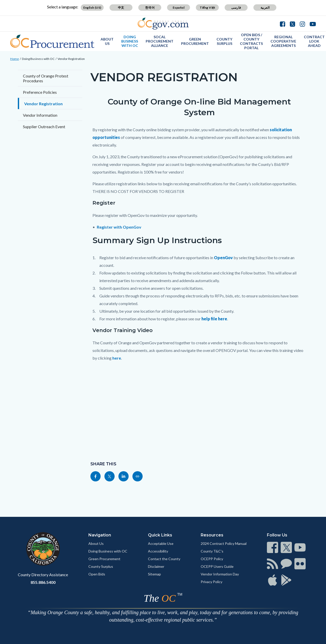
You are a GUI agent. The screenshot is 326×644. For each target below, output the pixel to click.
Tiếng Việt (208, 8)
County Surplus (224, 41)
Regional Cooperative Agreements (283, 41)
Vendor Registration (71, 59)
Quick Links (160, 535)
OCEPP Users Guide (217, 566)
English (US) (92, 8)
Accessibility (158, 551)
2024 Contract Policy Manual (224, 543)
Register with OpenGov (119, 227)
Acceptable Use (161, 543)
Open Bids (97, 574)
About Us (107, 41)
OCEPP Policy (212, 559)
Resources (212, 535)
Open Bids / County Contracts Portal (251, 41)
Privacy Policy (212, 582)
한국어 (150, 8)
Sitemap (154, 574)
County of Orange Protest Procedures (46, 78)
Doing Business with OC (130, 41)
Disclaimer (156, 566)
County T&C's (212, 551)
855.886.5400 (43, 582)
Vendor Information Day (220, 574)
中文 (121, 8)
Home (15, 59)
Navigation (100, 535)
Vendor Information (40, 115)
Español (179, 8)
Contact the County (164, 559)
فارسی (236, 8)
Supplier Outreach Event (44, 127)
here (117, 358)
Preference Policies (40, 92)
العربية (265, 8)
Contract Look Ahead (314, 41)
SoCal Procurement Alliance (160, 41)
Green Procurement (195, 41)
